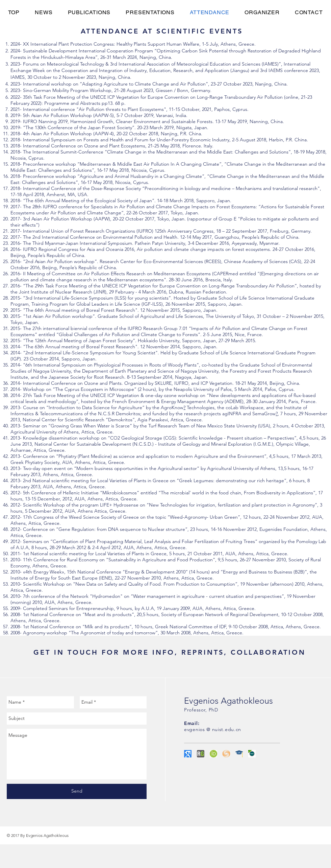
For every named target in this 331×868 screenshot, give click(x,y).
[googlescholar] (188, 754)
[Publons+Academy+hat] (239, 754)
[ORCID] (213, 754)
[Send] (77, 791)
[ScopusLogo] (252, 754)
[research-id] (226, 754)
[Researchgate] (201, 754)
